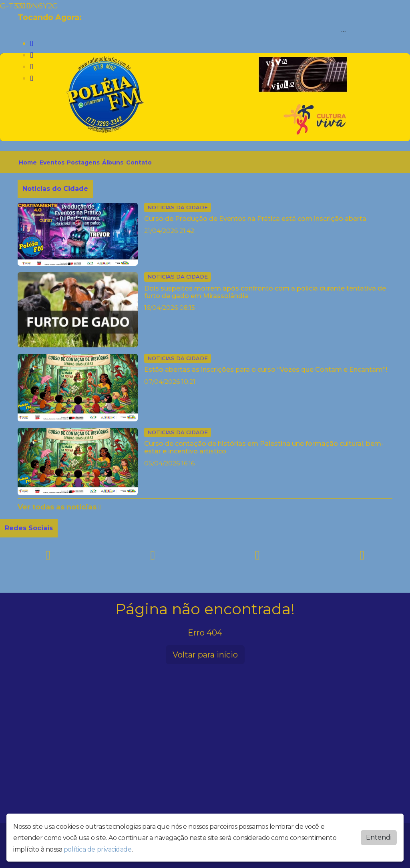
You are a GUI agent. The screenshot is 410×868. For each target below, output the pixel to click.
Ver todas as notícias (59, 507)
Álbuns (113, 162)
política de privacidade (98, 849)
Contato (139, 162)
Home (28, 162)
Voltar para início (205, 655)
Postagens (83, 162)
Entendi (379, 837)
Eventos (52, 162)
